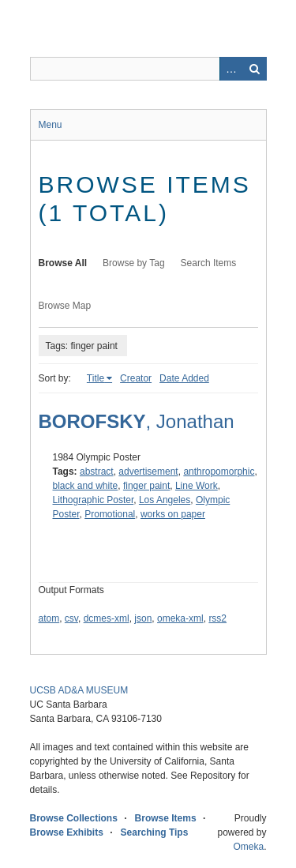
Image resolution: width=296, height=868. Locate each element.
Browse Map (65, 306)
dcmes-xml (107, 618)
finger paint (146, 486)
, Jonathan (137, 421)
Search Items (209, 263)
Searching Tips (155, 832)
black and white (86, 486)
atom (49, 618)
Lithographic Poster (94, 500)
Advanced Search (231, 69)
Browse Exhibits (67, 832)
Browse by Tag (134, 263)
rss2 (217, 618)
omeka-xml (180, 618)
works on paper (173, 514)
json (143, 618)
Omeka (248, 847)
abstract (97, 472)
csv (71, 618)
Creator (136, 378)
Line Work (197, 486)
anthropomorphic (219, 472)
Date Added (184, 378)
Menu (51, 125)
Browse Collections (74, 818)
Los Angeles (165, 500)
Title (96, 378)
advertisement (148, 472)
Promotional (110, 514)
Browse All (63, 263)
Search (255, 69)
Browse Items (166, 818)
